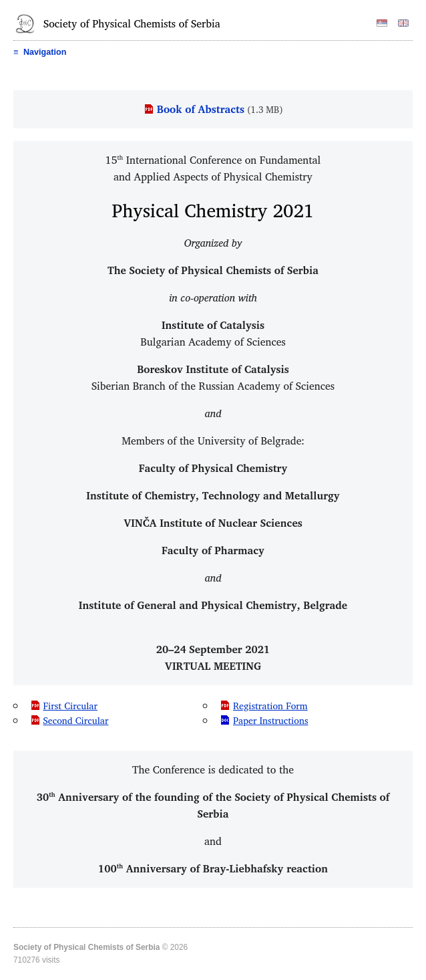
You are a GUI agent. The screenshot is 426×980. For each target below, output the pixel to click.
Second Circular (76, 720)
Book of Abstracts (201, 109)
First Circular (70, 706)
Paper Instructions (270, 720)
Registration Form (270, 706)
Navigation (40, 52)
